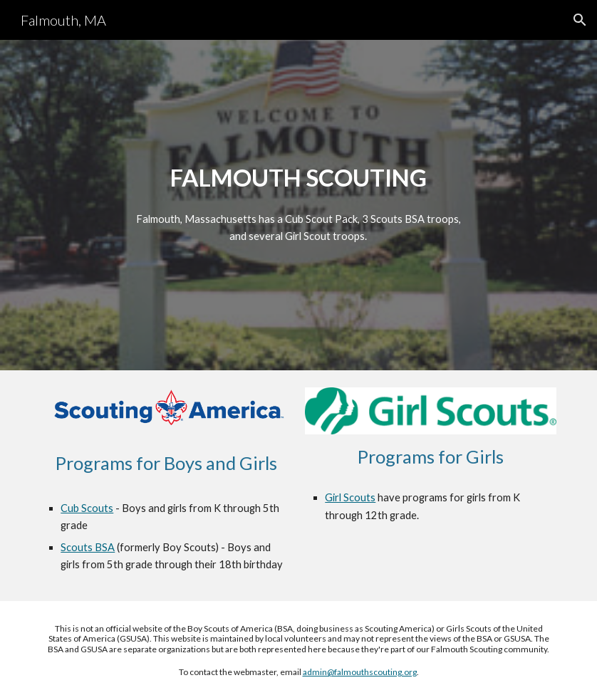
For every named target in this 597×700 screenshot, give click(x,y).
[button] (580, 20)
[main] (298, 178)
